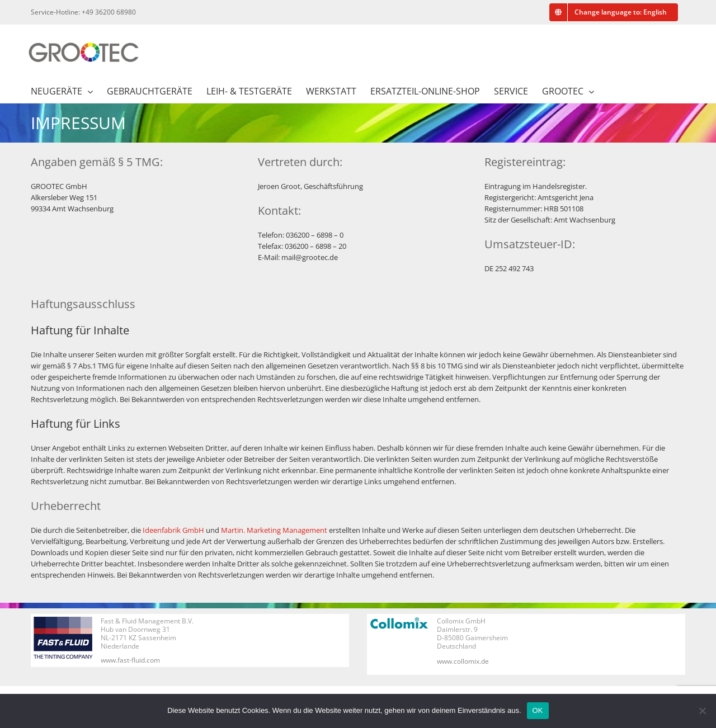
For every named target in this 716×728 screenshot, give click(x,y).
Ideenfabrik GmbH (173, 530)
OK (538, 710)
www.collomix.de (463, 661)
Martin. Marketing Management (274, 530)
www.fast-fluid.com (130, 660)
